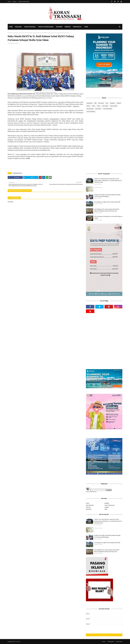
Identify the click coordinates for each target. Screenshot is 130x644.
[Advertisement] (104, 129)
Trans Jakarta (114, 106)
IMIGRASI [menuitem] (68, 27)
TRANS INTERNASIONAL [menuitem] (46, 27)
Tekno (99, 106)
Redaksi (14, 2)
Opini (106, 509)
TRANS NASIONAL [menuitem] (30, 27)
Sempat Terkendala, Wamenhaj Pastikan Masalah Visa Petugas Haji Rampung (107, 196)
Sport (94, 106)
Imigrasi (107, 507)
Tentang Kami (111, 642)
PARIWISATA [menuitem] (77, 27)
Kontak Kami (119, 642)
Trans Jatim (98, 109)
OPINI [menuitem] (86, 27)
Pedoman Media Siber (24, 2)
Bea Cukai (101, 103)
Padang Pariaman (17, 33)
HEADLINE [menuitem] (18, 27)
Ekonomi (88, 507)
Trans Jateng (90, 109)
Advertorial (90, 103)
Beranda (10, 33)
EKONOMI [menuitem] (59, 27)
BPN (95, 103)
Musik (88, 106)
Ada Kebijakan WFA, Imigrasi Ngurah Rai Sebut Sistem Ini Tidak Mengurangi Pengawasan (107, 210)
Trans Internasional (109, 505)
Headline (112, 103)
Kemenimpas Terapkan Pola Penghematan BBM (107, 202)
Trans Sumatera (91, 112)
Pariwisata (89, 509)
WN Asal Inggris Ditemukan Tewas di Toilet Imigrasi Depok (108, 217)
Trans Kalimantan (108, 109)
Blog (19, 642)
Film (107, 103)
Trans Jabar (105, 106)
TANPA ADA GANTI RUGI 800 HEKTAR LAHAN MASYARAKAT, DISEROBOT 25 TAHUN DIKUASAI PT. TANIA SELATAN (108, 180)
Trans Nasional (90, 505)
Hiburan (119, 103)
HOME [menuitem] (11, 27)
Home (9, 2)
